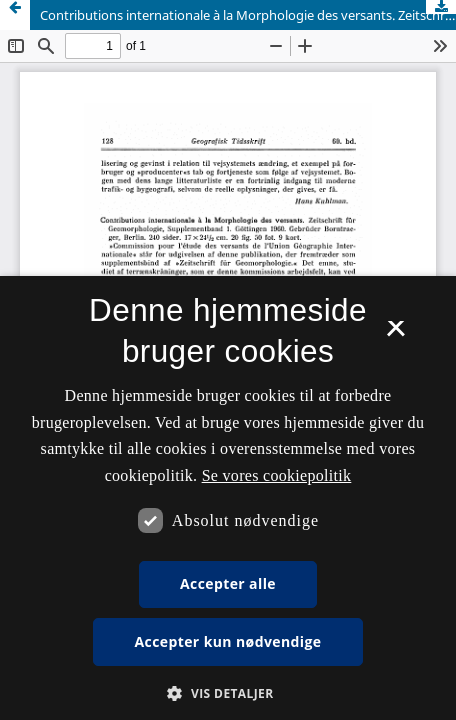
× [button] (395, 335)
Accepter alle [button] (228, 583)
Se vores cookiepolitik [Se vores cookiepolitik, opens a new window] (277, 475)
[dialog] (228, 498)
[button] (227, 693)
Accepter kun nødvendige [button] (228, 641)
